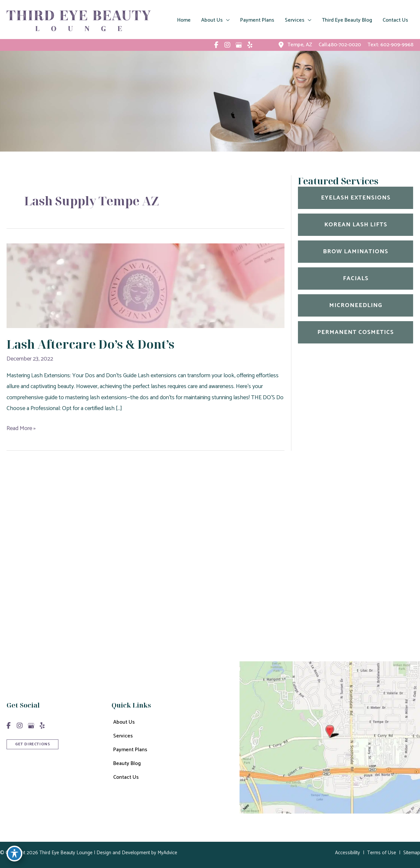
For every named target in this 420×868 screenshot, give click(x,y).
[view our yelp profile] (250, 45)
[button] (32, 744)
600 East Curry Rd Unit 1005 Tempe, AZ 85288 (249, 556)
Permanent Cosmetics (356, 332)
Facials (356, 279)
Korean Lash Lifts (356, 225)
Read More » (21, 429)
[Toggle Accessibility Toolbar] (14, 854)
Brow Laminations (356, 252)
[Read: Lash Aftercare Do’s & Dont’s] (146, 285)
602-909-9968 (397, 45)
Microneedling (356, 305)
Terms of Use (382, 853)
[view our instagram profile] (227, 45)
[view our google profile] (239, 45)
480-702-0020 (243, 578)
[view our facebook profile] (216, 45)
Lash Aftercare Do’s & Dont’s (90, 344)
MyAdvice (167, 853)
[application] (226, 20)
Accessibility (347, 853)
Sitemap (412, 853)
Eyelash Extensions (356, 198)
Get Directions (218, 611)
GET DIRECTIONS (32, 744)
